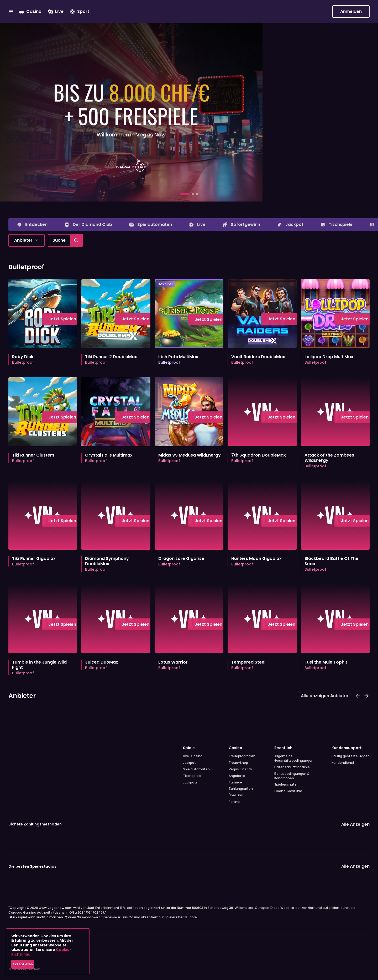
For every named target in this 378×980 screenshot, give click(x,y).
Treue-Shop (238, 763)
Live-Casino (193, 756)
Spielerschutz (285, 785)
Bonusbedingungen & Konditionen (292, 776)
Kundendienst (343, 763)
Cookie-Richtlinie (288, 791)
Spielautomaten (196, 769)
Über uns (236, 795)
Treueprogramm (242, 756)
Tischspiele (192, 776)
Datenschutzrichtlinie (292, 767)
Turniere (235, 782)
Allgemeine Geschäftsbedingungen (293, 758)
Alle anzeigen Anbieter (325, 696)
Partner (235, 802)
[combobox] (27, 240)
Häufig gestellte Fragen (351, 756)
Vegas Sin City (240, 769)
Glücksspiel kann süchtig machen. (65, 917)
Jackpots (190, 782)
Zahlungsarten (241, 789)
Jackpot (189, 763)
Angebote (237, 776)
